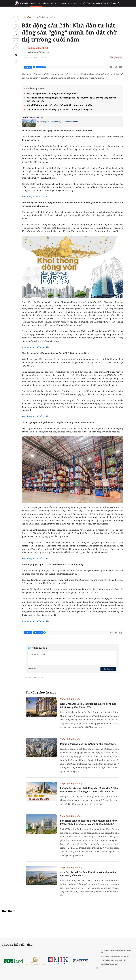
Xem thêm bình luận (35, 678)
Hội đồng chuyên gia (91, 3)
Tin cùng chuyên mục (41, 692)
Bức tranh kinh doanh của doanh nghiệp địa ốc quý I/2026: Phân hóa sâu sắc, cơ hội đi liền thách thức (89, 822)
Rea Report (62, 3)
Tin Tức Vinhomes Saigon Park (118, 950)
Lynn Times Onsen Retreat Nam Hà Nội (115, 956)
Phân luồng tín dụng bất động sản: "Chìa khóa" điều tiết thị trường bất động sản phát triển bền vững (89, 790)
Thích (38, 67)
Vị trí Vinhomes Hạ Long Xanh (112, 960)
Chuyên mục (36, 3)
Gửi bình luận (108, 669)
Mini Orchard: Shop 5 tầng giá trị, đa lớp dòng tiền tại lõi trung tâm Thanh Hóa (88, 705)
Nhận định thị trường (46, 17)
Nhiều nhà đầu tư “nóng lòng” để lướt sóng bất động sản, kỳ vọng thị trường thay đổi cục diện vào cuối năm (71, 99)
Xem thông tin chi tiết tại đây (35, 197)
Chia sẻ (28, 67)
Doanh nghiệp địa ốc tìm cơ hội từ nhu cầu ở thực (88, 744)
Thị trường (26, 17)
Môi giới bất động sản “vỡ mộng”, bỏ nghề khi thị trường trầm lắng (60, 105)
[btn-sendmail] (121, 67)
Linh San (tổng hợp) (38, 48)
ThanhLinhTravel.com (109, 964)
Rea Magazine (75, 3)
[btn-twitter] (116, 67)
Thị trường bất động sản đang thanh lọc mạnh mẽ (52, 93)
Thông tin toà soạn (109, 3)
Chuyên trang (50, 3)
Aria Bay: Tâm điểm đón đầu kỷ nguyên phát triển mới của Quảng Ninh (88, 874)
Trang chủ (24, 3)
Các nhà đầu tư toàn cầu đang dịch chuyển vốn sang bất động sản (59, 109)
